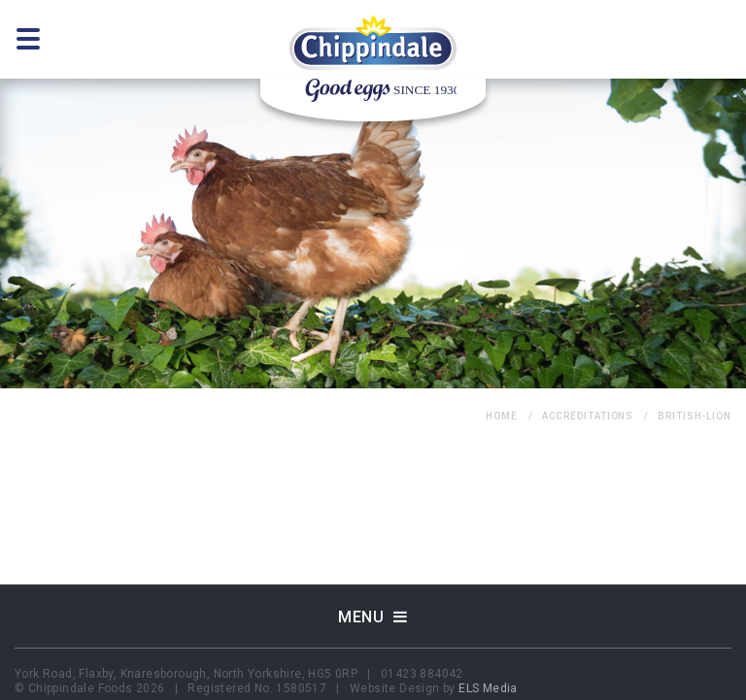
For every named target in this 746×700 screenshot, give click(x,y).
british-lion (695, 416)
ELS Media (488, 688)
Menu (373, 617)
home (502, 416)
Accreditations (588, 416)
